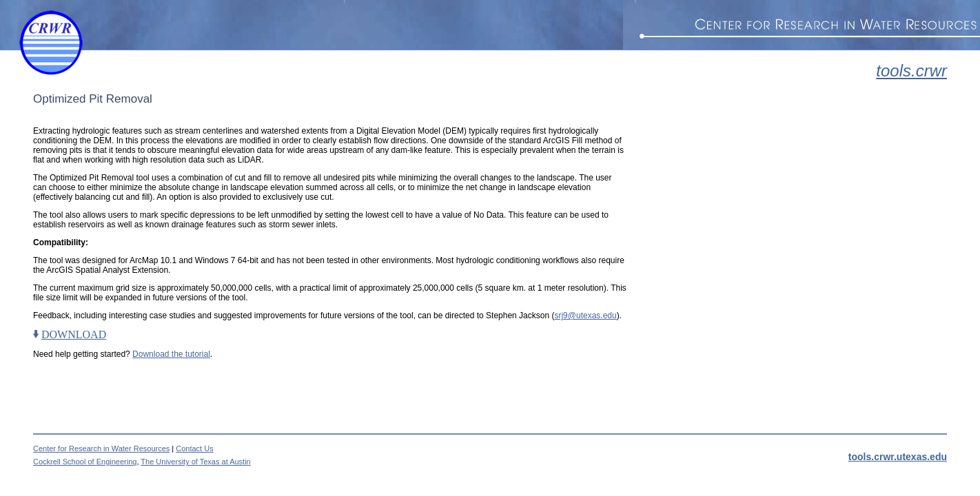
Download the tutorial (171, 354)
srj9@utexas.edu (585, 316)
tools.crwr (911, 71)
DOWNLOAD (74, 334)
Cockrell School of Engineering (85, 462)
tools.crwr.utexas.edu (898, 457)
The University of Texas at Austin (195, 462)
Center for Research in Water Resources (101, 448)
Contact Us (194, 448)
